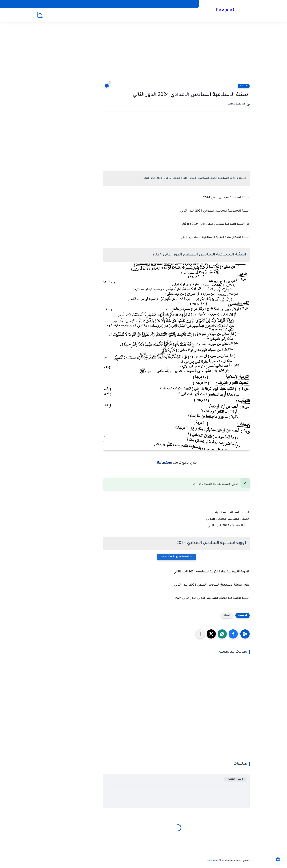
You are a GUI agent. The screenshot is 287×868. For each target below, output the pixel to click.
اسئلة (244, 86)
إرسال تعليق (235, 779)
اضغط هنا (164, 463)
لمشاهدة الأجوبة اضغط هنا (177, 557)
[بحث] (40, 15)
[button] (233, 634)
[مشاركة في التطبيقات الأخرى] (200, 634)
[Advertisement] (143, 55)
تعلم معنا (225, 11)
